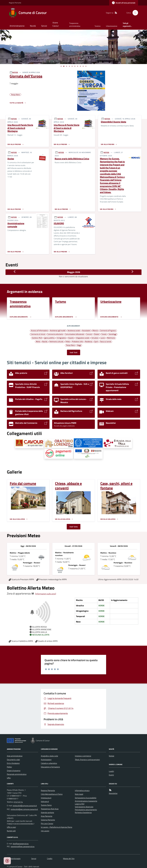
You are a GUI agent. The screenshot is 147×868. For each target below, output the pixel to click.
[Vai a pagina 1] (61, 66)
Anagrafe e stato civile (49, 756)
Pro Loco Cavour (47, 823)
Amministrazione (17, 26)
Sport (96, 341)
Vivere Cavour (56, 24)
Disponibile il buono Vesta (113, 122)
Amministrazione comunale (16, 225)
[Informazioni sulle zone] (46, 594)
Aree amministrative (15, 756)
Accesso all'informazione (39, 330)
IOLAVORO (59, 223)
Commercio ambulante (55, 334)
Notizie (112, 756)
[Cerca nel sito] (134, 13)
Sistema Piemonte (48, 820)
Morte (38, 341)
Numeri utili (11, 831)
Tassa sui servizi (106, 341)
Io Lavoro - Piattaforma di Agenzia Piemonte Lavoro (57, 829)
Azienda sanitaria (47, 812)
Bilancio (95, 330)
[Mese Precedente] (15, 272)
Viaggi (79, 345)
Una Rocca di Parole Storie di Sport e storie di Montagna (20, 128)
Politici (9, 767)
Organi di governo (14, 771)
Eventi (111, 775)
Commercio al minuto (38, 334)
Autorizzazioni (46, 760)
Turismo (98, 26)
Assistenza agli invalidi (58, 330)
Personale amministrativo (17, 774)
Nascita (45, 341)
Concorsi (89, 334)
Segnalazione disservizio (84, 807)
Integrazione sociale (83, 338)
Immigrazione (61, 338)
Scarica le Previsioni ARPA (21, 579)
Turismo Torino (46, 805)
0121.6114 (18, 802)
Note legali (79, 794)
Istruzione (95, 338)
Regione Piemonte (15, 3)
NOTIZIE (15, 72)
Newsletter (113, 793)
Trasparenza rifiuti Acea (50, 809)
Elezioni (97, 334)
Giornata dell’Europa (26, 76)
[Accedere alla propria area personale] (124, 3)
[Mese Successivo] (132, 272)
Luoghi (111, 771)
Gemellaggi (112, 334)
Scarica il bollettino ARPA (21, 641)
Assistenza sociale (74, 330)
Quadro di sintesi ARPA (46, 641)
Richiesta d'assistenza (83, 812)
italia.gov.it (45, 801)
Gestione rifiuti (37, 338)
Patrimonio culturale (56, 341)
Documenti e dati (13, 760)
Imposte (71, 338)
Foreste (104, 334)
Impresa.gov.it (46, 798)
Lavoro (103, 338)
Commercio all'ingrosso (108, 330)
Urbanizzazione (112, 26)
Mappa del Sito (69, 858)
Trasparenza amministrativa (75, 25)
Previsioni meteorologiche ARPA (52, 579)
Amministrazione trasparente (86, 801)
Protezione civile (77, 341)
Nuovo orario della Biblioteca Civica (72, 159)
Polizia (68, 341)
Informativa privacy (82, 790)
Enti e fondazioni (13, 763)
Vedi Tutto (74, 527)
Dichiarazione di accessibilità (86, 798)
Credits (50, 858)
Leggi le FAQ (80, 804)
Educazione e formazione (50, 767)
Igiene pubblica (49, 338)
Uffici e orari (11, 827)
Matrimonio (111, 338)
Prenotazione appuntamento (86, 810)
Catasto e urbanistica (49, 763)
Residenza (89, 341)
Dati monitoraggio (14, 858)
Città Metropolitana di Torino (52, 794)
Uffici (9, 778)
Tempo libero (70, 345)
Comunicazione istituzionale (75, 334)
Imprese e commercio (83, 756)
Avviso (11, 159)
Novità (33, 26)
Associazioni (86, 330)
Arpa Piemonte (47, 816)
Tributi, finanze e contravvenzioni (87, 760)
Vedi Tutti (74, 352)
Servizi (44, 26)
